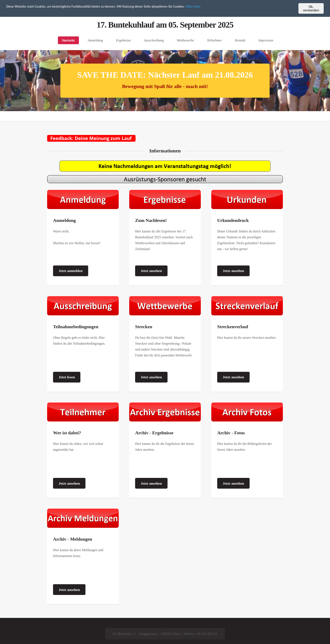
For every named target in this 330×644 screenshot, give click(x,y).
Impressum (266, 40)
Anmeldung (95, 40)
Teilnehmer (214, 40)
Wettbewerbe (185, 40)
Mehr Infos (203, 7)
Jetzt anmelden (71, 271)
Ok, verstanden (311, 8)
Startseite (68, 40)
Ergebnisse (123, 40)
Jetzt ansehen (151, 271)
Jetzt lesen (67, 377)
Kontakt (240, 40)
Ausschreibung (154, 40)
